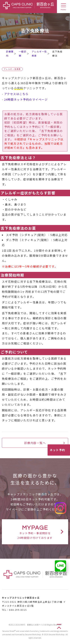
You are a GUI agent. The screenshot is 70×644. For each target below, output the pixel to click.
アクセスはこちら (16, 94)
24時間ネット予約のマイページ (26, 99)
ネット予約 (57, 450)
